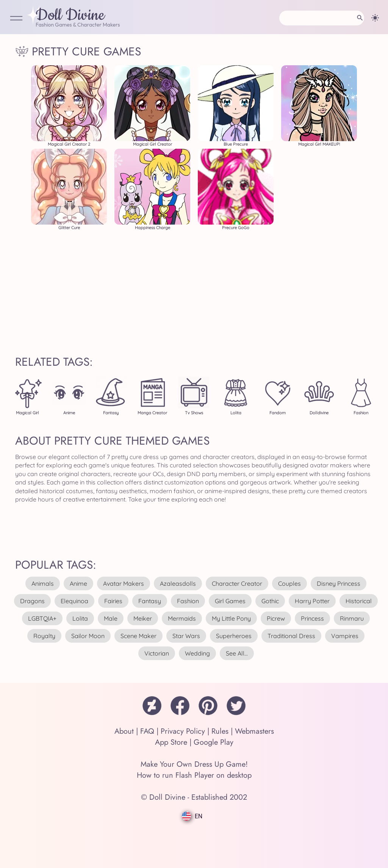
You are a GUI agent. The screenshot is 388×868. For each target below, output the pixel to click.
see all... (237, 653)
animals (43, 583)
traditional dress (291, 636)
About (124, 731)
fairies (113, 601)
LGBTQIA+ (42, 618)
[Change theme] (375, 18)
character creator (237, 583)
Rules (220, 731)
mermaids (182, 618)
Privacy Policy (183, 731)
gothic (270, 601)
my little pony (231, 618)
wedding (197, 653)
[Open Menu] (16, 19)
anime (78, 583)
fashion (188, 601)
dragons (32, 601)
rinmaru (352, 618)
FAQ (147, 731)
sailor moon (88, 636)
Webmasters (254, 731)
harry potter (312, 601)
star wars (186, 636)
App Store (171, 742)
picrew (276, 618)
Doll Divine (70, 16)
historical (359, 601)
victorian (157, 653)
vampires (345, 636)
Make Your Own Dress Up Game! (194, 764)
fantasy (150, 601)
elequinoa (74, 601)
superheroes (234, 636)
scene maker (138, 636)
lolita (80, 618)
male (111, 618)
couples (289, 583)
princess (312, 618)
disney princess (339, 583)
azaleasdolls (178, 583)
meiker (143, 618)
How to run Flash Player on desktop (194, 775)
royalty (44, 636)
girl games (230, 601)
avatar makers (124, 583)
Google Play (214, 742)
